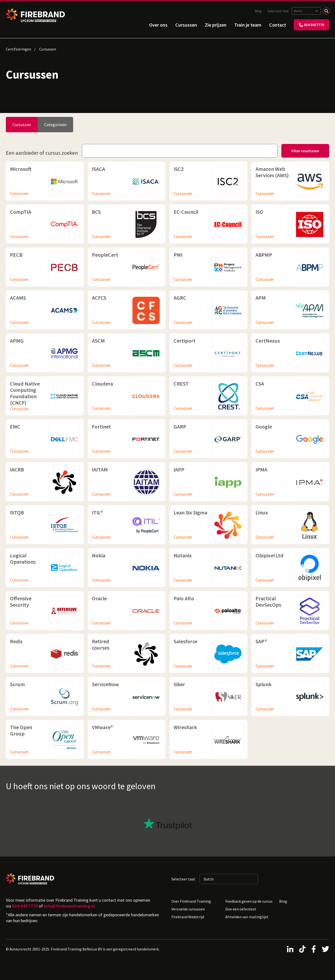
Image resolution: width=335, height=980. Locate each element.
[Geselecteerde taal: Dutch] (306, 11)
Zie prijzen (216, 25)
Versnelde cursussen (188, 909)
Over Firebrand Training (191, 901)
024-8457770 (25, 906)
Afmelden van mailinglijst (247, 917)
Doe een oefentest (241, 909)
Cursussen (186, 25)
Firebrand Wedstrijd (188, 917)
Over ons (158, 25)
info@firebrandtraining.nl (69, 906)
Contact (278, 25)
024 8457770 (311, 25)
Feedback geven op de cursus (249, 901)
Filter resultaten (305, 151)
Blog (258, 11)
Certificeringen (19, 49)
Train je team (248, 25)
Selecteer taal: (279, 11)
